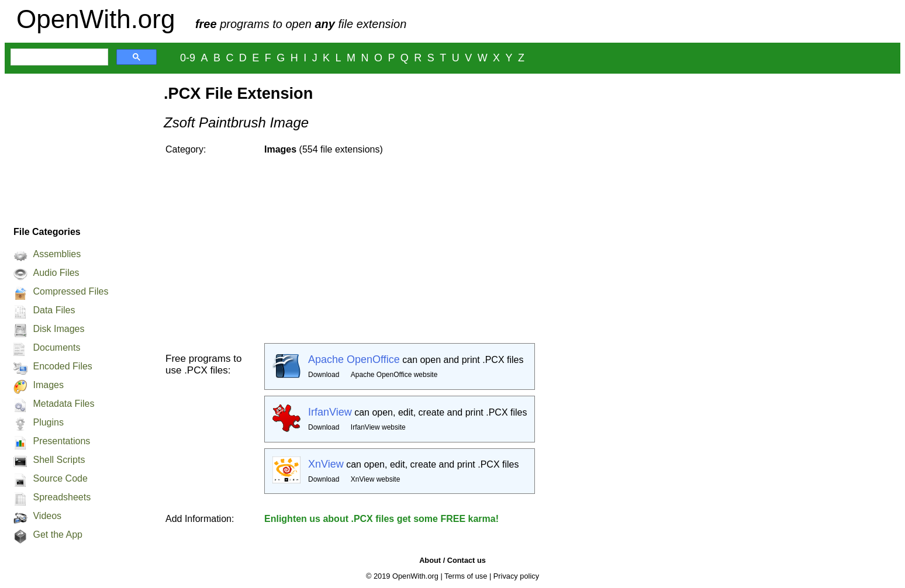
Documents (56, 347)
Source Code (60, 478)
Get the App (58, 535)
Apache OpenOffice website (394, 375)
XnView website (376, 479)
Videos (47, 516)
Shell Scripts (59, 460)
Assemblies (57, 254)
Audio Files (56, 273)
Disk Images (58, 329)
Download (324, 375)
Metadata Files (63, 404)
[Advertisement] (78, 147)
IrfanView (330, 412)
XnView (326, 464)
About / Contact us (452, 560)
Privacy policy (516, 576)
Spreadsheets (62, 497)
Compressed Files (70, 291)
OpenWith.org (96, 19)
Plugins (48, 422)
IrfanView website (378, 427)
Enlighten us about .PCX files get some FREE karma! (381, 519)
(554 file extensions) (324, 149)
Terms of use (466, 576)
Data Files (54, 310)
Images (48, 385)
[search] (58, 57)
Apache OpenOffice (354, 359)
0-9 (188, 58)
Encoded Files (62, 366)
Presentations (61, 441)
